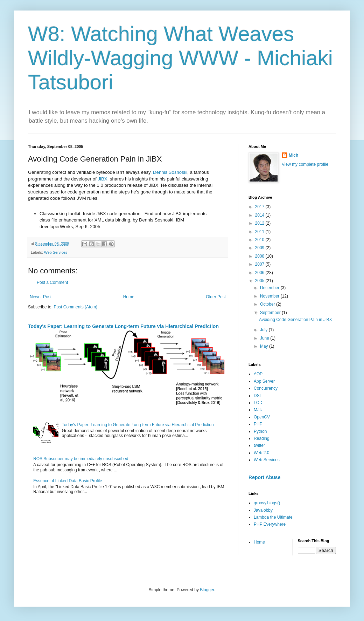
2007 (260, 264)
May (265, 346)
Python (260, 431)
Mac (258, 410)
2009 (260, 248)
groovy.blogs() (267, 503)
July (264, 330)
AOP (258, 374)
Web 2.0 (261, 453)
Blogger (207, 590)
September (271, 313)
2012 (260, 223)
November (270, 296)
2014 (260, 215)
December (270, 288)
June (265, 338)
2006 (260, 273)
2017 (260, 207)
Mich (293, 155)
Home (129, 297)
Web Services (56, 252)
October (268, 304)
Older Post (216, 297)
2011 (260, 232)
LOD (258, 403)
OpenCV (262, 417)
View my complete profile (305, 164)
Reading (262, 438)
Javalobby (263, 510)
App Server (264, 381)
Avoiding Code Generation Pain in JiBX (296, 320)
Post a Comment (52, 282)
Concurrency (266, 388)
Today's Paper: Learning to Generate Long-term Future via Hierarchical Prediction (123, 326)
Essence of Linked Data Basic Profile (68, 481)
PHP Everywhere (270, 524)
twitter (259, 445)
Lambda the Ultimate (273, 517)
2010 (260, 240)
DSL (258, 396)
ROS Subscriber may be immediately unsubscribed (81, 459)
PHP (258, 424)
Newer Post (41, 297)
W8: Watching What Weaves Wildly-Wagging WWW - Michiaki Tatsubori (180, 58)
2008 (260, 256)
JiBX (102, 179)
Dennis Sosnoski (170, 172)
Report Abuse (264, 477)
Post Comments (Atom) (75, 307)
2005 (260, 281)
